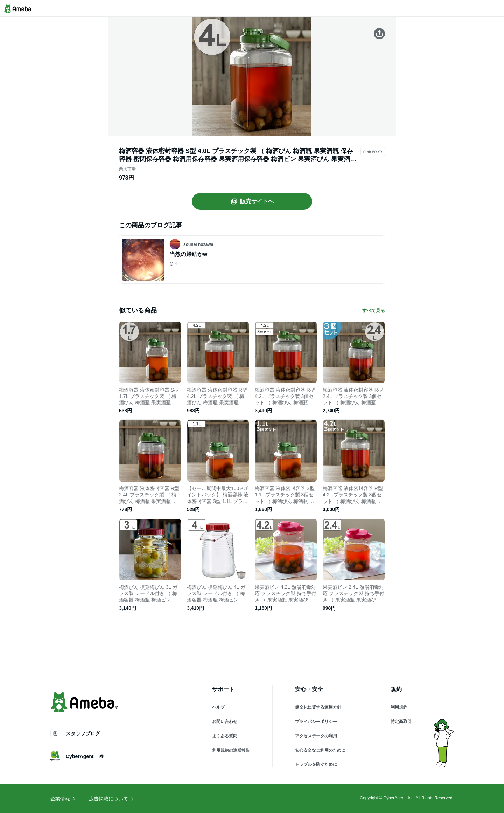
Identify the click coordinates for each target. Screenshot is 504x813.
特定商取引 (401, 722)
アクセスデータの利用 (316, 736)
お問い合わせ (225, 722)
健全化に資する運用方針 (318, 707)
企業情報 (63, 799)
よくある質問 (225, 736)
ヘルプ (218, 707)
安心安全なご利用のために (320, 750)
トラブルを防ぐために (316, 764)
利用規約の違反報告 (231, 750)
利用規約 (399, 707)
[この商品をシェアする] (379, 34)
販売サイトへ (252, 201)
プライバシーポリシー (316, 722)
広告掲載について (112, 799)
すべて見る (374, 311)
